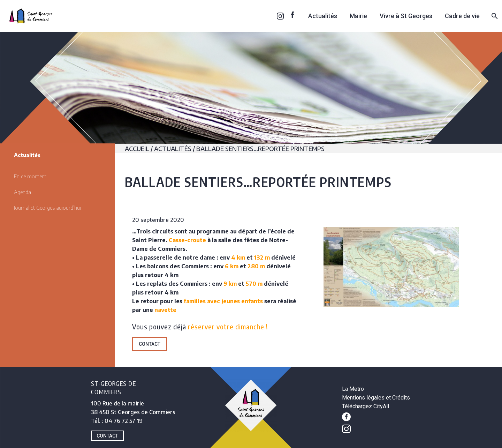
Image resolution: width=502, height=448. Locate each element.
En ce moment (30, 176)
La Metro (353, 389)
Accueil (137, 148)
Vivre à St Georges (406, 16)
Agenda (22, 192)
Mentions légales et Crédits (376, 398)
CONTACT (107, 436)
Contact (150, 344)
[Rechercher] (494, 16)
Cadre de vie (462, 16)
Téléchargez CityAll (366, 406)
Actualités (323, 16)
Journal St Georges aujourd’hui (47, 208)
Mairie (358, 16)
